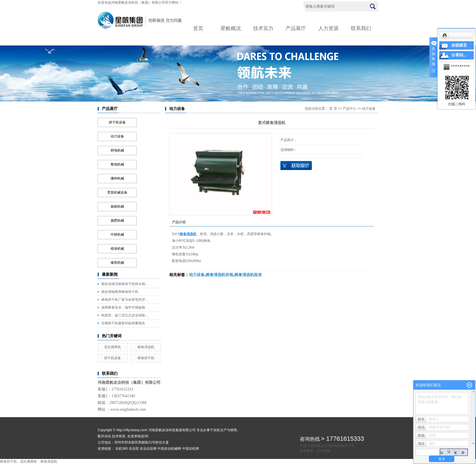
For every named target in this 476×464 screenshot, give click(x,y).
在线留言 (459, 45)
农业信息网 (148, 449)
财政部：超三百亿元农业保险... (125, 315)
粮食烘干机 (146, 358)
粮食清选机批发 (248, 275)
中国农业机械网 (169, 449)
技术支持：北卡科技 (315, 451)
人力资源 (328, 28)
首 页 (333, 109)
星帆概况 (231, 28)
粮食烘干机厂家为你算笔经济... (125, 300)
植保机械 (117, 249)
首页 (198, 28)
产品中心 (349, 109)
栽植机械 (117, 206)
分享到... (459, 55)
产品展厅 (296, 28)
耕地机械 (117, 150)
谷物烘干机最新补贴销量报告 (123, 323)
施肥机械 (117, 220)
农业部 (134, 449)
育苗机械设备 (117, 192)
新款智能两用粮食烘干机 (120, 292)
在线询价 (296, 166)
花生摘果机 (113, 347)
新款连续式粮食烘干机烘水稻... (125, 284)
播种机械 (117, 178)
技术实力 (263, 28)
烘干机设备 (117, 122)
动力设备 (117, 136)
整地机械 (117, 164)
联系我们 (361, 28)
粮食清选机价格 (219, 275)
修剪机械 (117, 263)
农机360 (122, 449)
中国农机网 (191, 449)
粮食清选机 (146, 347)
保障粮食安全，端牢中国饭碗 (123, 307)
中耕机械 (117, 235)
